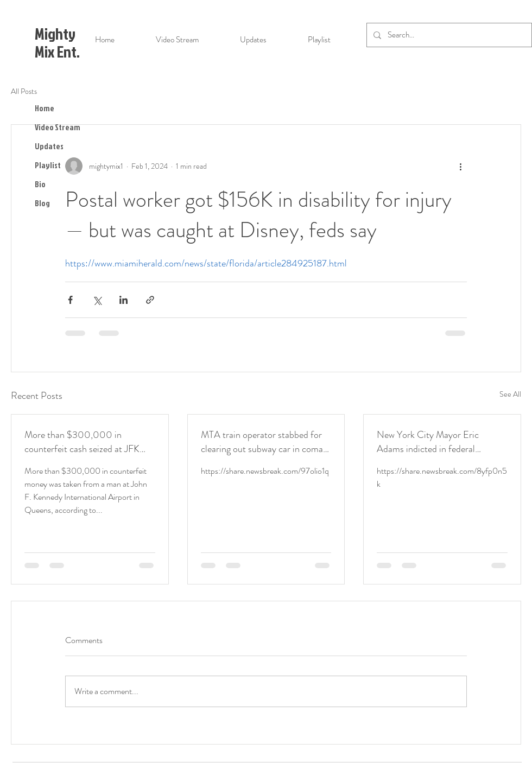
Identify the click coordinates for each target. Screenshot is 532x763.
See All (510, 394)
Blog (42, 203)
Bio (40, 184)
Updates (49, 146)
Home (45, 108)
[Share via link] (150, 300)
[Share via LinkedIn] (123, 300)
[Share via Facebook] (70, 300)
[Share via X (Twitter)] (97, 300)
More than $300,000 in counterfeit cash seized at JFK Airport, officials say (82, 442)
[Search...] (448, 35)
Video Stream (58, 127)
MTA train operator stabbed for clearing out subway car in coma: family (263, 442)
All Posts (24, 91)
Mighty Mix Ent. (57, 43)
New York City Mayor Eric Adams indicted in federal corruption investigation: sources (439, 442)
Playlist (48, 165)
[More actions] (460, 166)
